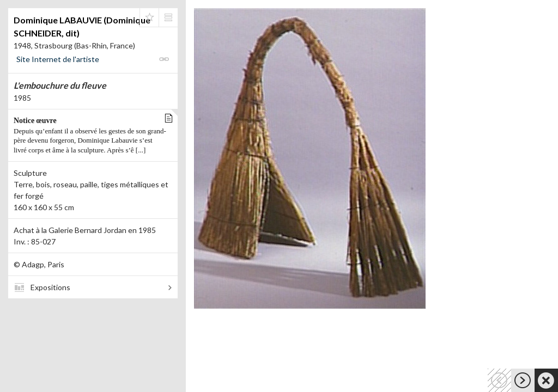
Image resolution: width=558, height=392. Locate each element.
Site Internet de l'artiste (58, 59)
